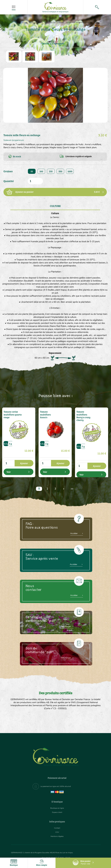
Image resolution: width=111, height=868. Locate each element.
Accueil (24, 22)
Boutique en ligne (36, 22)
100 (41, 171)
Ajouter (24, 462)
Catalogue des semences (54, 22)
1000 (70, 171)
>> (72, 489)
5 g (11, 443)
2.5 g (6, 443)
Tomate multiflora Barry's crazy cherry (85, 414)
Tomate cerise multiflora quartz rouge (11, 414)
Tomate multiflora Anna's (48, 413)
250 (51, 171)
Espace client (57, 812)
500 (60, 171)
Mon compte (42, 863)
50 (32, 171)
